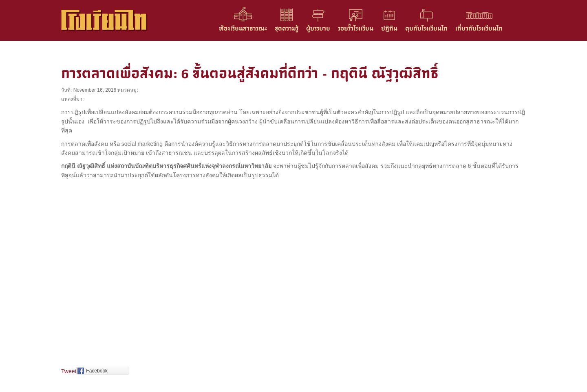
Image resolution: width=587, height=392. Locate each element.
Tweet (69, 371)
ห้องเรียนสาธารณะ (243, 28)
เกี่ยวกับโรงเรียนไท (479, 28)
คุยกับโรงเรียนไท (426, 28)
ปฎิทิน (389, 28)
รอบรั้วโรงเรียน (356, 28)
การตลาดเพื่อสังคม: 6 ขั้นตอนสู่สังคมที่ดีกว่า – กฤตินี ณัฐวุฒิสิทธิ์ (250, 73)
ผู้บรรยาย (318, 28)
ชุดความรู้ (287, 28)
